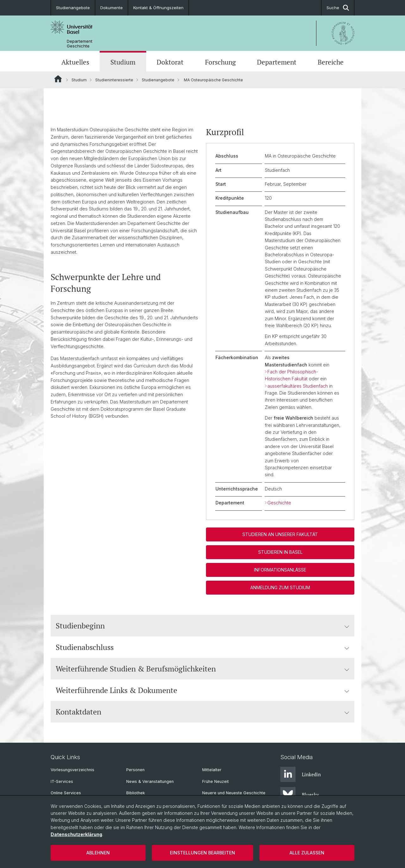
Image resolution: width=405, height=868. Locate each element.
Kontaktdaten (202, 712)
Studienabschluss (202, 647)
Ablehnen (98, 853)
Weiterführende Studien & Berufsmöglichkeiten (202, 669)
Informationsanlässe (280, 570)
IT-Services (62, 781)
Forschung (220, 62)
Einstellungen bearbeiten (202, 853)
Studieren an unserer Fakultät (280, 534)
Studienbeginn (202, 626)
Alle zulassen (307, 853)
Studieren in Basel (280, 552)
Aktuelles (75, 62)
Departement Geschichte (80, 44)
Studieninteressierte (114, 80)
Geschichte (279, 503)
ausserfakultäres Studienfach (298, 386)
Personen (135, 770)
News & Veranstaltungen (150, 781)
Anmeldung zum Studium (280, 587)
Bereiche (331, 62)
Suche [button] (338, 8)
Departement (277, 62)
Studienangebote (73, 8)
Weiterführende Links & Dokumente (202, 690)
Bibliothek (136, 793)
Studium (123, 62)
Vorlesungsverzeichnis (72, 770)
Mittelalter (212, 770)
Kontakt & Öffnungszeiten (158, 8)
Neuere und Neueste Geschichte (234, 793)
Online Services (66, 793)
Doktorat (170, 62)
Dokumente (112, 8)
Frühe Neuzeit (215, 781)
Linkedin (301, 774)
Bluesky (300, 795)
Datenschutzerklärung (76, 834)
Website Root (58, 79)
